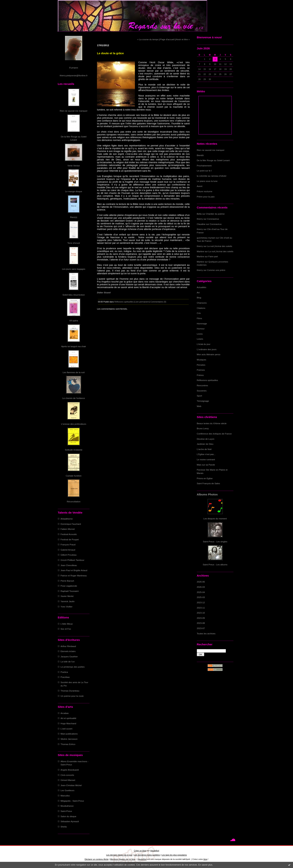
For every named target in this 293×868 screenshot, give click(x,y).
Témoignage (203, 401)
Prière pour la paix (206, 197)
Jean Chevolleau (69, 565)
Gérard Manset (68, 780)
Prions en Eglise (205, 478)
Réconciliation (74, 501)
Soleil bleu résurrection (74, 295)
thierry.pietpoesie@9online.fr (74, 75)
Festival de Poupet (70, 539)
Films (199, 318)
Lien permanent (142, 302)
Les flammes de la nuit (74, 372)
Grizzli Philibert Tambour (72, 560)
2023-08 (201, 623)
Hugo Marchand (68, 723)
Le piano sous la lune (207, 181)
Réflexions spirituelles (207, 380)
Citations (201, 308)
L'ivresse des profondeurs (74, 424)
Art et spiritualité (68, 718)
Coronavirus (213, 219)
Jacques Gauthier (69, 656)
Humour (201, 329)
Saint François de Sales (208, 483)
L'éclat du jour (204, 344)
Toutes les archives (206, 633)
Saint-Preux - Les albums (215, 564)
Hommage (202, 324)
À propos (74, 68)
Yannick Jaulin (68, 601)
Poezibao (65, 677)
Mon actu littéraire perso (209, 354)
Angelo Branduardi (70, 770)
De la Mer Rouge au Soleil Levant (213, 160)
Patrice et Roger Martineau (74, 576)
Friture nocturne (205, 191)
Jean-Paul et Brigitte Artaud (74, 570)
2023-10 (201, 613)
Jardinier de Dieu (205, 444)
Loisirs (200, 339)
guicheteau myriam (206, 238)
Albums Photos (207, 494)
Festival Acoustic (69, 534)
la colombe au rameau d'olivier (212, 176)
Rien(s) (74, 217)
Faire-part (213, 256)
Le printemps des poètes (73, 667)
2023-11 (201, 608)
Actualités (202, 287)
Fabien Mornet (68, 529)
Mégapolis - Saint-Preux (72, 801)
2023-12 (201, 602)
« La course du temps (148, 39)
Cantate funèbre (74, 476)
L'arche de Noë (204, 449)
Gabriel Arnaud (68, 550)
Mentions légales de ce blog (123, 859)
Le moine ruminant (206, 459)
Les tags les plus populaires (174, 855)
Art (198, 292)
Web (199, 406)
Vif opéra (74, 321)
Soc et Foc (66, 629)
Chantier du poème (215, 214)
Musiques (201, 360)
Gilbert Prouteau (69, 555)
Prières (200, 375)
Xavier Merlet (67, 596)
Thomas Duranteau (70, 691)
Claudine (201, 224)
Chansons (202, 303)
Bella (199, 214)
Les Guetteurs (67, 790)
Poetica (64, 672)
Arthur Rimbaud (68, 646)
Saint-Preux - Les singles (215, 541)
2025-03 (201, 597)
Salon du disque (68, 816)
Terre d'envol (74, 243)
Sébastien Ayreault (70, 821)
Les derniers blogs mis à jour (119, 855)
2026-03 (201, 587)
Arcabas (65, 713)
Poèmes (201, 370)
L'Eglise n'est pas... (206, 454)
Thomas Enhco (68, 744)
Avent (200, 186)
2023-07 (201, 628)
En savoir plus (205, 865)
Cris (199, 313)
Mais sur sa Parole (206, 465)
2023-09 (201, 618)
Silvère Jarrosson (69, 739)
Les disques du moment (215, 519)
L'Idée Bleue (67, 624)
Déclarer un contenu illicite (97, 859)
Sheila (64, 827)
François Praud (68, 544)
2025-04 (201, 592)
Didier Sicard (104, 292)
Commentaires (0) (158, 302)
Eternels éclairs (68, 651)
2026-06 (201, 582)
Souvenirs (202, 391)
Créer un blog (140, 851)
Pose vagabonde (69, 586)
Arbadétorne (67, 519)
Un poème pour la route (72, 696)
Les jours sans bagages (74, 269)
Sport (199, 396)
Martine (200, 251)
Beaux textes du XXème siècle (212, 423)
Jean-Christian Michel (71, 785)
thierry (200, 219)
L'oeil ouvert (66, 729)
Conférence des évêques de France (214, 434)
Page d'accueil (167, 39)
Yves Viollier (67, 607)
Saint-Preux (66, 811)
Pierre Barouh (67, 581)
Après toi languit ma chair (74, 346)
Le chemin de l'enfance (74, 398)
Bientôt (200, 155)
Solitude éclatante (74, 450)
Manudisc (65, 796)
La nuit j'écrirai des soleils (220, 246)
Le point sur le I (204, 171)
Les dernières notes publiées (147, 855)
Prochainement (204, 166)
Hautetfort (155, 851)
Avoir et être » (183, 39)
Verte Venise (74, 166)
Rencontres (202, 385)
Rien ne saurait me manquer (74, 111)
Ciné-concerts (67, 775)
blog (205, 859)
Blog (199, 298)
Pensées (201, 365)
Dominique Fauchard (71, 524)
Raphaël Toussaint (70, 591)
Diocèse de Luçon (206, 439)
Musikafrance (67, 806)
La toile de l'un (68, 662)
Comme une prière (216, 270)
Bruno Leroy (203, 428)
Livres (200, 334)
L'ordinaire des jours (207, 349)
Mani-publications (69, 734)
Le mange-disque (74, 191)
